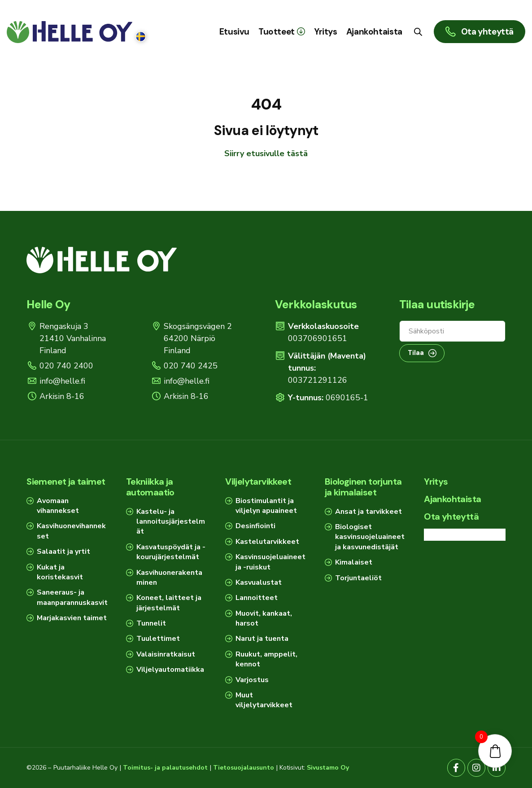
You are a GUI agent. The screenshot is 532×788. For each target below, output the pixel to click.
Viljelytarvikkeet (258, 482)
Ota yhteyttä (451, 517)
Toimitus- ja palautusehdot (165, 768)
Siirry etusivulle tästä (266, 153)
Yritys (436, 482)
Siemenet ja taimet (66, 482)
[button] (282, 32)
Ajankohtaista (452, 499)
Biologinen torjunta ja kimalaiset (363, 487)
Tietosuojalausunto (244, 768)
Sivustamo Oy (328, 768)
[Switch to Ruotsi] (141, 37)
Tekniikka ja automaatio (150, 487)
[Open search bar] (418, 31)
